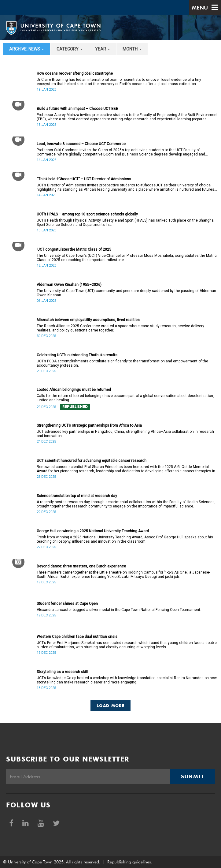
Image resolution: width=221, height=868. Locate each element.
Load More (111, 705)
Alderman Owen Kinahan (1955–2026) (69, 285)
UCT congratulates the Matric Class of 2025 (74, 249)
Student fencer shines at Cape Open (67, 604)
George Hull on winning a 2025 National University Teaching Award (93, 531)
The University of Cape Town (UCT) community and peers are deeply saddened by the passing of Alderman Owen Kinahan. (126, 293)
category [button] (70, 49)
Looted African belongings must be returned (74, 390)
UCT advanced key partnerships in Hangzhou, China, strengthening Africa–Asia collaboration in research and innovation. (125, 434)
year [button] (103, 49)
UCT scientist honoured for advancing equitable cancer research (92, 461)
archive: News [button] (27, 49)
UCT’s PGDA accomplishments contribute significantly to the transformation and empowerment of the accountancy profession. (122, 363)
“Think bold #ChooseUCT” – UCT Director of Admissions (84, 179)
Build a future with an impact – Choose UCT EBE (77, 109)
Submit (193, 776)
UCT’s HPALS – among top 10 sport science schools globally (87, 214)
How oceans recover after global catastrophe (75, 73)
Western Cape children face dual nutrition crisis (77, 637)
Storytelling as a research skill (62, 672)
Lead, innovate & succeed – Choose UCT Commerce (81, 144)
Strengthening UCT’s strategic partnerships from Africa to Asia (89, 425)
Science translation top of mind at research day (77, 496)
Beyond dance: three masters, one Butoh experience (81, 566)
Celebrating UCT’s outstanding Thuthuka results (77, 355)
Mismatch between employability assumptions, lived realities (88, 320)
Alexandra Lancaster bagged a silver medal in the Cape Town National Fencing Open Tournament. (119, 610)
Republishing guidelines (129, 862)
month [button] (132, 49)
